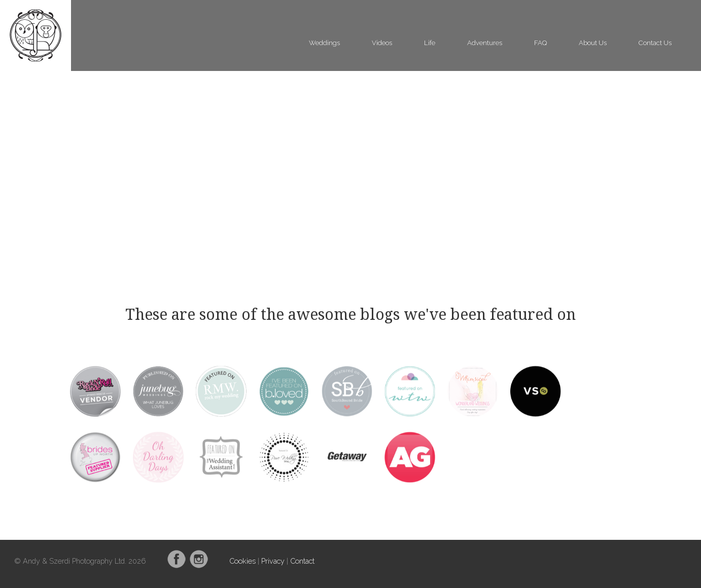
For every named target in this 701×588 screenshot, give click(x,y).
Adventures (485, 43)
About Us (593, 43)
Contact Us (655, 43)
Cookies (242, 561)
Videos (382, 43)
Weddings (324, 43)
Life (430, 43)
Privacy (273, 561)
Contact (302, 561)
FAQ (540, 43)
